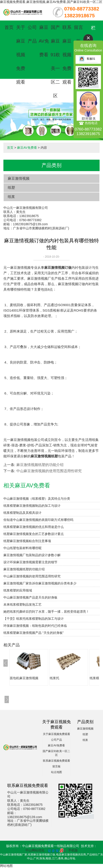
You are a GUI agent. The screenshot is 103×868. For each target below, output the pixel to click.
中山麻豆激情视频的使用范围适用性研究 (49, 471)
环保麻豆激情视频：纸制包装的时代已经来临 (35, 626)
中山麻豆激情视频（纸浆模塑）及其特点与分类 (37, 499)
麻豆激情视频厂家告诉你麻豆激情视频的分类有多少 (40, 583)
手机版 (73, 850)
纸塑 (11, 188)
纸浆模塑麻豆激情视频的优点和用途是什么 (34, 527)
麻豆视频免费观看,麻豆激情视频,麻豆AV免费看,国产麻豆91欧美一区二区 (51, 2)
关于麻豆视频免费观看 (21, 55)
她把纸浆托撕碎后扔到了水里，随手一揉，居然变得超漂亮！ (46, 612)
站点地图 (56, 772)
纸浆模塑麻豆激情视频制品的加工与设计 (32, 506)
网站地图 (6, 866)
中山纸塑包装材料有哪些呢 (22, 548)
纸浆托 (54, 678)
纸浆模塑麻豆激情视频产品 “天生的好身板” (33, 633)
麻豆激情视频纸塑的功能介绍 (40, 465)
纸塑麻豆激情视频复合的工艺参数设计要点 (34, 534)
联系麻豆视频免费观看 (67, 55)
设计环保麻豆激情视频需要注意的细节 (30, 562)
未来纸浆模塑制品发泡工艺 (22, 604)
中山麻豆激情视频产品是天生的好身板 (30, 597)
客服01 (87, 59)
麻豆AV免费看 (44, 41)
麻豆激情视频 (19, 178)
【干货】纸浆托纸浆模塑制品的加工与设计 (34, 619)
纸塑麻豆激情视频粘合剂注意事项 (27, 541)
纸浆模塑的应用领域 (18, 590)
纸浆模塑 (96, 678)
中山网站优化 (35, 850)
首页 (9, 27)
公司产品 (56, 740)
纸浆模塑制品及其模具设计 (22, 513)
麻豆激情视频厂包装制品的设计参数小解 (32, 555)
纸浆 (11, 197)
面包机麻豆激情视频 (24, 678)
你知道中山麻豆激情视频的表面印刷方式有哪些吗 (38, 520)
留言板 (56, 766)
